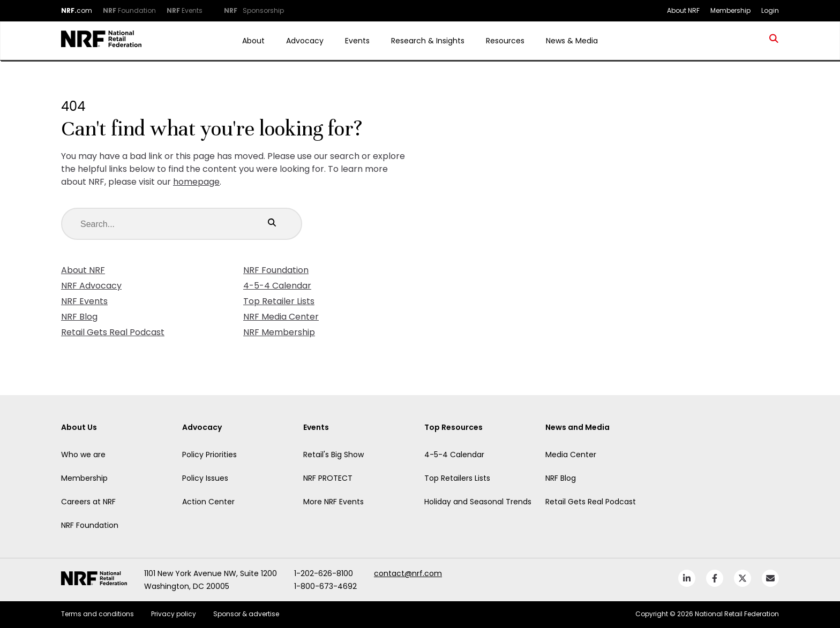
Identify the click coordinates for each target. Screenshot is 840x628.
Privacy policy (174, 614)
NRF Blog (79, 317)
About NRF (83, 270)
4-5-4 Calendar (277, 286)
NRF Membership (279, 332)
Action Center (208, 502)
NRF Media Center (281, 317)
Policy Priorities (209, 455)
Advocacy (305, 41)
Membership (84, 478)
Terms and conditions (97, 614)
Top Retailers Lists (457, 478)
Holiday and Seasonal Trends (478, 502)
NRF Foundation (276, 270)
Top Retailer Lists (279, 301)
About (253, 41)
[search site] (774, 41)
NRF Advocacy (91, 286)
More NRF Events (333, 502)
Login (770, 10)
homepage (196, 182)
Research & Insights (428, 41)
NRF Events (84, 301)
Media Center (571, 455)
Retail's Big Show (333, 455)
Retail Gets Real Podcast (113, 332)
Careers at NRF (88, 502)
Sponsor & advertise (246, 614)
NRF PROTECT (328, 478)
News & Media (572, 41)
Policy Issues (205, 478)
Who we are (83, 455)
